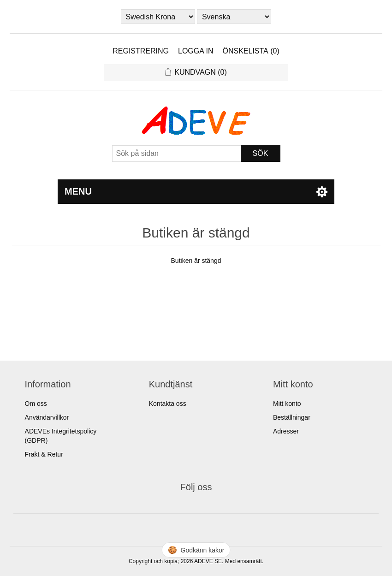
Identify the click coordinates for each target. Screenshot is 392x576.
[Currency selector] (158, 17)
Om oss (36, 404)
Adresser (286, 431)
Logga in (196, 51)
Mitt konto (287, 404)
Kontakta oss (168, 404)
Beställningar (292, 417)
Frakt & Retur (44, 454)
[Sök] (177, 154)
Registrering (141, 51)
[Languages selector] (234, 17)
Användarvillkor (47, 417)
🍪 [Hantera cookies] (196, 550)
